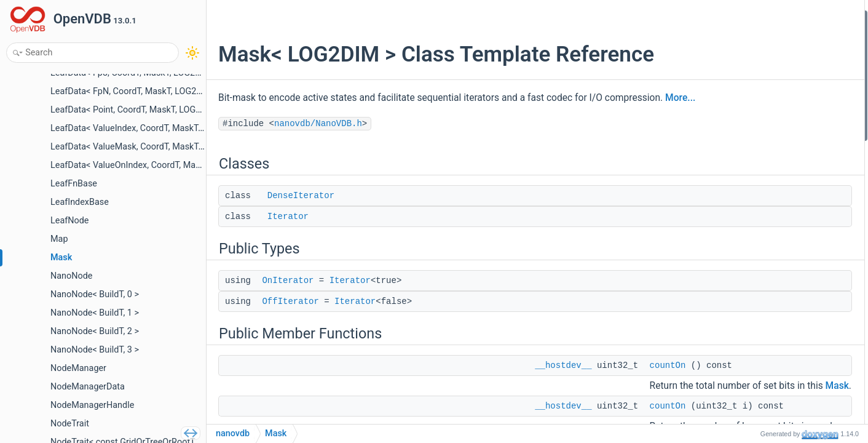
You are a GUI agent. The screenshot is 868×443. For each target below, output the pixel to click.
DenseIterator (301, 196)
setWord (750, 314)
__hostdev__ (563, 365)
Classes (739, 18)
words (746, 265)
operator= (752, 331)
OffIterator (290, 301)
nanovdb (233, 433)
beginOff (751, 182)
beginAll (750, 199)
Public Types (748, 67)
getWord (750, 298)
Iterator (288, 217)
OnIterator (288, 281)
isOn (743, 397)
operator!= (754, 381)
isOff (744, 413)
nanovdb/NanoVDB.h (318, 124)
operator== (755, 364)
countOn (668, 365)
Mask (745, 216)
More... (680, 98)
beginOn (750, 166)
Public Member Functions (772, 117)
